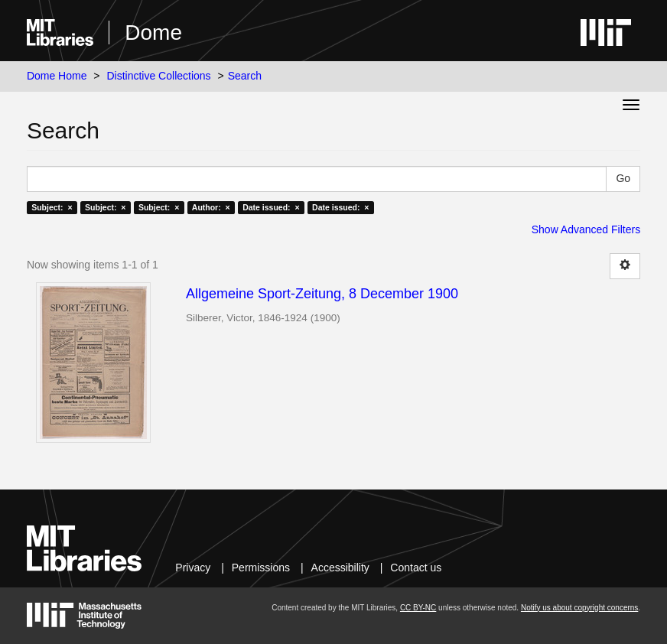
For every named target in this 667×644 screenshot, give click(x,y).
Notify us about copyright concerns (579, 608)
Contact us (416, 568)
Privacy (193, 568)
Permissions (261, 568)
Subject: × (52, 207)
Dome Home (57, 76)
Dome (153, 33)
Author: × (211, 207)
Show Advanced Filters (586, 229)
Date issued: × (271, 207)
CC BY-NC (418, 608)
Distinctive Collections (158, 76)
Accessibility (340, 568)
